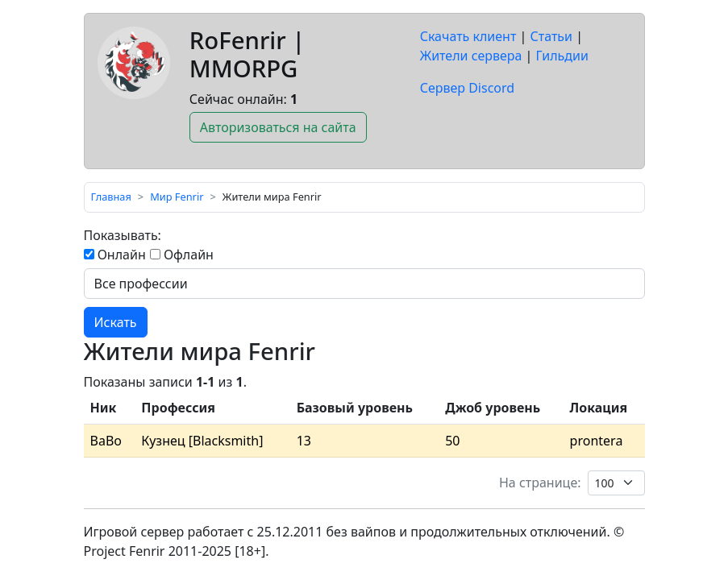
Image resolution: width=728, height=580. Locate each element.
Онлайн (115, 255)
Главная (111, 197)
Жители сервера (471, 56)
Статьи (552, 36)
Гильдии (562, 56)
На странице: (540, 483)
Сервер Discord (467, 88)
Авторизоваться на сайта (278, 127)
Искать (116, 322)
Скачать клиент (468, 36)
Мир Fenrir (177, 197)
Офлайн (182, 255)
